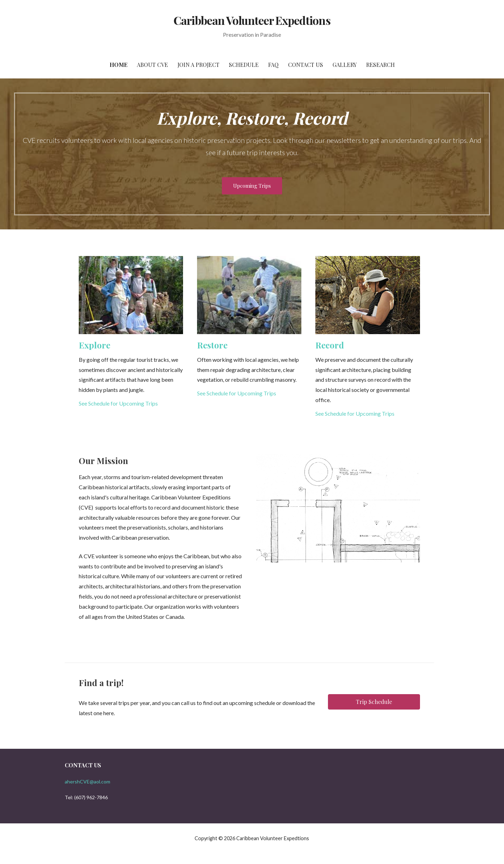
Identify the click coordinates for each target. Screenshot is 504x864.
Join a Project (198, 65)
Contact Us (306, 65)
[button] (374, 702)
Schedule (244, 65)
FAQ (273, 65)
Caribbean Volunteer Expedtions (252, 20)
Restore (212, 345)
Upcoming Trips (252, 186)
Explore (94, 345)
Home (118, 65)
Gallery (345, 65)
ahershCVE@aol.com (87, 782)
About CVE (152, 65)
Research (380, 65)
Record (330, 345)
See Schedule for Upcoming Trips (118, 403)
